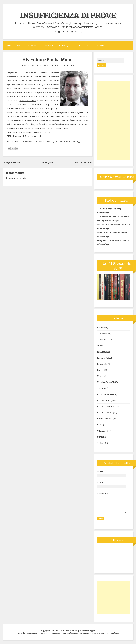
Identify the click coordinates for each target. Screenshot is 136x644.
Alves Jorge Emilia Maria (47, 59)
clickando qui (112, 220)
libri (99, 370)
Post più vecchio (83, 162)
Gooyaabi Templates (110, 633)
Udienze (101, 431)
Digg (77, 141)
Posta (100, 425)
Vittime (101, 443)
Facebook (26, 141)
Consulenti (103, 340)
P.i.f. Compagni (104, 394)
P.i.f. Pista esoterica (49, 65)
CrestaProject (31, 633)
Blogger (92, 631)
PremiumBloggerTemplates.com (75, 633)
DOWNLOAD (102, 46)
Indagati (101, 352)
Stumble (65, 141)
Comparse (102, 333)
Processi (32, 46)
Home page (47, 162)
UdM (99, 437)
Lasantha (56, 633)
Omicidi (101, 388)
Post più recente (12, 162)
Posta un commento (16, 178)
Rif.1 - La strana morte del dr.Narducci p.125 (28, 132)
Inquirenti (102, 358)
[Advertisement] (114, 120)
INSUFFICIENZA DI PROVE (68, 15)
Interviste (102, 364)
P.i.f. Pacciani (104, 400)
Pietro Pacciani (105, 419)
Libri (78, 46)
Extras (100, 346)
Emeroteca (48, 46)
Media (100, 376)
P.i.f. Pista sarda (105, 413)
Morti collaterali (105, 382)
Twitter (40, 141)
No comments (68, 65)
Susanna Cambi (28, 100)
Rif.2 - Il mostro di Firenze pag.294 (24, 136)
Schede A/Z (64, 46)
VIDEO (89, 46)
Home (8, 46)
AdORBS (101, 327)
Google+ (52, 141)
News (20, 46)
